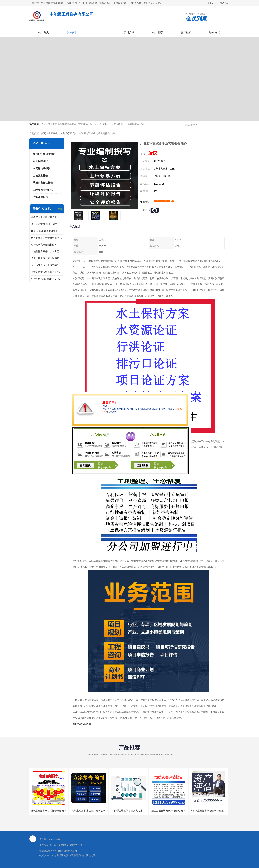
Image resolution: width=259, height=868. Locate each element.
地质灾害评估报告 (43, 183)
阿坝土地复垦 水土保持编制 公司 (89, 811)
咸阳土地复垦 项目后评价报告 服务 (49, 811)
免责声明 (69, 856)
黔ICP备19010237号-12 (72, 845)
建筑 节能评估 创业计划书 (45, 231)
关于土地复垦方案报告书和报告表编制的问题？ (47, 258)
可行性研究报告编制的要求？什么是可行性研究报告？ (47, 279)
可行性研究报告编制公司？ (45, 245)
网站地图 (91, 856)
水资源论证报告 (68, 134)
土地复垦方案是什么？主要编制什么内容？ (47, 251)
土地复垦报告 (40, 176)
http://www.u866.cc (82, 724)
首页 (43, 134)
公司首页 (44, 32)
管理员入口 (80, 856)
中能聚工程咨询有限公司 (51, 851)
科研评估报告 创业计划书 (44, 224)
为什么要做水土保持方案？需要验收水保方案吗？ (47, 265)
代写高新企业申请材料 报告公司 (47, 238)
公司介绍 (129, 32)
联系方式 (215, 32)
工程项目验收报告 (43, 190)
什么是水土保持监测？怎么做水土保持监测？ (47, 217)
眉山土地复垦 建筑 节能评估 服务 (169, 811)
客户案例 (186, 32)
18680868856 (163, 201)
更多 (60, 209)
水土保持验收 (40, 161)
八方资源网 (58, 856)
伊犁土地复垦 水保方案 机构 (129, 811)
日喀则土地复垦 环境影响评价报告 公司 (211, 811)
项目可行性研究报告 (44, 154)
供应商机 (72, 32)
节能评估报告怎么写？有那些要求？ (47, 272)
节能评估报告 (40, 197)
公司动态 (158, 32)
